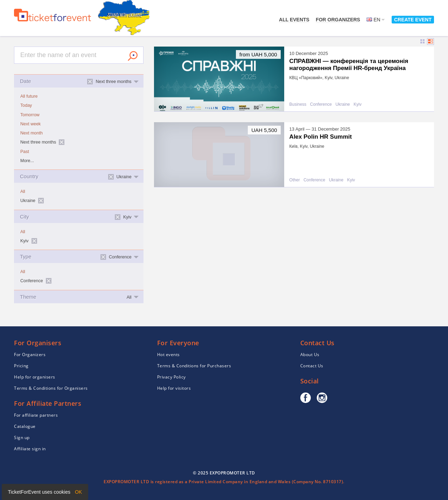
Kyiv (358, 105)
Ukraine (342, 105)
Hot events (169, 355)
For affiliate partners (36, 415)
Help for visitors (174, 388)
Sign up (22, 437)
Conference (321, 105)
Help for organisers (35, 377)
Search (133, 56)
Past (25, 152)
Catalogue (25, 426)
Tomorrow (30, 115)
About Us (310, 355)
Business (298, 105)
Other (295, 180)
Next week (30, 124)
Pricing (21, 366)
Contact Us (312, 366)
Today (26, 105)
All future (29, 96)
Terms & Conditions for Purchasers (194, 366)
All (23, 192)
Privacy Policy (171, 377)
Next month (31, 133)
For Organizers (338, 20)
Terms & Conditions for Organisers (51, 388)
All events (294, 20)
